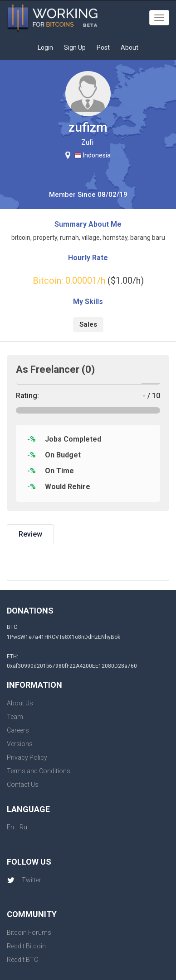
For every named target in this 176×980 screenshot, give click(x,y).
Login (45, 48)
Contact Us (23, 785)
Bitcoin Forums (29, 932)
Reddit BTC (22, 960)
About (130, 48)
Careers (18, 730)
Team (15, 717)
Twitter (24, 880)
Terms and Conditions (39, 771)
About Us (20, 703)
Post (103, 48)
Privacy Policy (27, 757)
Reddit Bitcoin (26, 946)
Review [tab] (30, 534)
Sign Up (75, 48)
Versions (20, 744)
